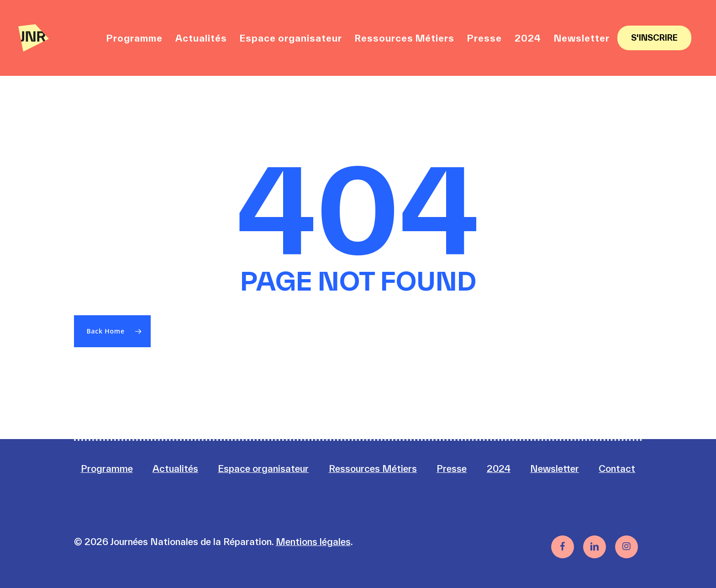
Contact (617, 469)
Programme (107, 469)
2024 (499, 469)
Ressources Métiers (373, 469)
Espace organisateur (263, 469)
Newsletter (555, 469)
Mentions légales (313, 542)
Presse (452, 469)
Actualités (175, 469)
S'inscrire (654, 38)
